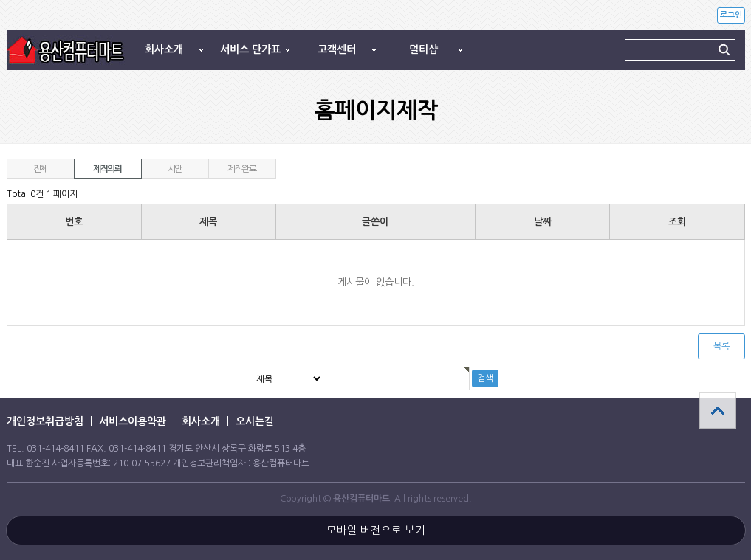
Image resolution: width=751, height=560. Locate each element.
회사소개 (164, 49)
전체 (41, 169)
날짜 (543, 222)
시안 (175, 169)
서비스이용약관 (133, 421)
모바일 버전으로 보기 (376, 530)
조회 (677, 222)
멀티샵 (423, 49)
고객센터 (337, 49)
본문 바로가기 (0, 0)
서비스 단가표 (250, 49)
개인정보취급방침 (45, 421)
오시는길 (255, 421)
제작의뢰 (107, 169)
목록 (721, 346)
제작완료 (242, 169)
